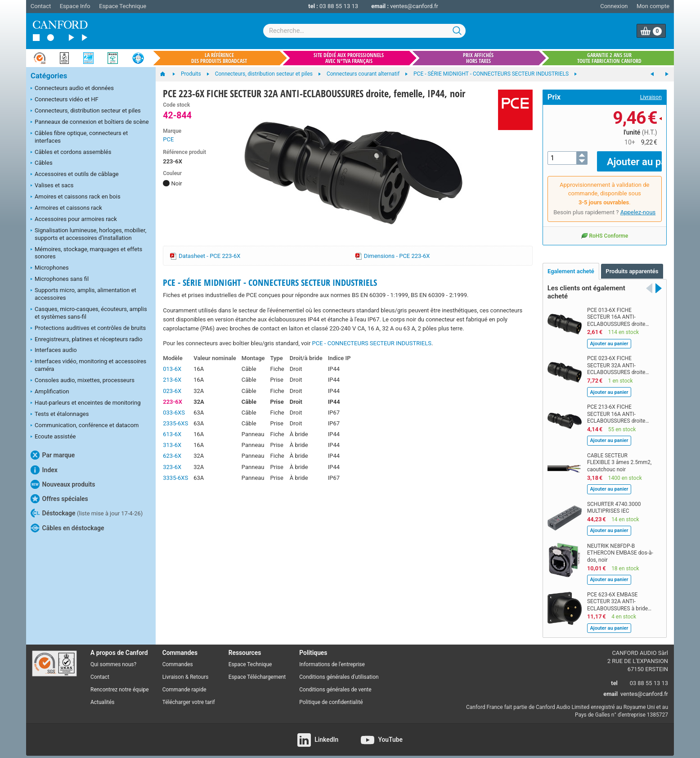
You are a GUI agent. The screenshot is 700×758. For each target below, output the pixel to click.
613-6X (172, 434)
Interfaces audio (54, 351)
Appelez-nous (638, 206)
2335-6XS (175, 423)
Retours (199, 671)
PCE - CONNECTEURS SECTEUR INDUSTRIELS (372, 343)
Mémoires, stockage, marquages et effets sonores (86, 253)
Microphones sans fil (60, 280)
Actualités (102, 695)
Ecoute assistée (53, 437)
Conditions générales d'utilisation (339, 671)
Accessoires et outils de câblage (75, 175)
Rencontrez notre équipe (120, 683)
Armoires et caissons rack (66, 208)
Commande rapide (184, 683)
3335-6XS (175, 478)
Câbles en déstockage (67, 528)
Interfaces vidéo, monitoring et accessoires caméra (88, 365)
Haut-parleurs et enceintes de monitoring (85, 403)
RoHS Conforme (604, 229)
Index (44, 470)
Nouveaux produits (63, 484)
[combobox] (364, 31)
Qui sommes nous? (113, 658)
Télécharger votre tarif (189, 695)
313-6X (172, 445)
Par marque (53, 455)
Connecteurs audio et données (72, 89)
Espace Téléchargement (257, 671)
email (610, 687)
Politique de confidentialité (331, 695)
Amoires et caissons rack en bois (76, 197)
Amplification (50, 392)
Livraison (651, 97)
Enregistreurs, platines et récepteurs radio (87, 340)
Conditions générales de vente (335, 683)
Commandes (178, 658)
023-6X (172, 391)
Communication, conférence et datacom (85, 426)
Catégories (49, 76)
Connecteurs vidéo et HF (65, 100)
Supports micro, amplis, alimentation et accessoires (83, 294)
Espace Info (75, 6)
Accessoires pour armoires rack (74, 220)
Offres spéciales (59, 499)
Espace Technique (123, 6)
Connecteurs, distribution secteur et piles (86, 111)
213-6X (172, 380)
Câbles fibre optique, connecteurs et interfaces (79, 137)
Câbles (42, 163)
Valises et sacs (52, 186)
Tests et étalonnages (60, 415)
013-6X (172, 369)
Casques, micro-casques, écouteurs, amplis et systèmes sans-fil (89, 313)
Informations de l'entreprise (332, 658)
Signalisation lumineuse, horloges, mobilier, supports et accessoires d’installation (88, 234)
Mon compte (653, 6)
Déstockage (87, 513)
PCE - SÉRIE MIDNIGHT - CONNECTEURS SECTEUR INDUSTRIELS (270, 282)
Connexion (614, 6)
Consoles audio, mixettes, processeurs (83, 381)
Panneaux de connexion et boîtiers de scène (90, 122)
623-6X (172, 456)
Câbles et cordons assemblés (71, 153)
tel (614, 676)
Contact (41, 6)
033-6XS (174, 413)
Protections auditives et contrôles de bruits (88, 329)
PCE (168, 139)
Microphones (50, 268)
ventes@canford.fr (414, 6)
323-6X (172, 467)
